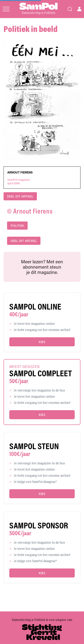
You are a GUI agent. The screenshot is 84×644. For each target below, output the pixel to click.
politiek (17, 226)
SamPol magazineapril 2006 (19, 181)
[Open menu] (6, 9)
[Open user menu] (79, 9)
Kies (42, 342)
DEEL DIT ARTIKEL (20, 196)
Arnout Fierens (20, 172)
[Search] (70, 9)
